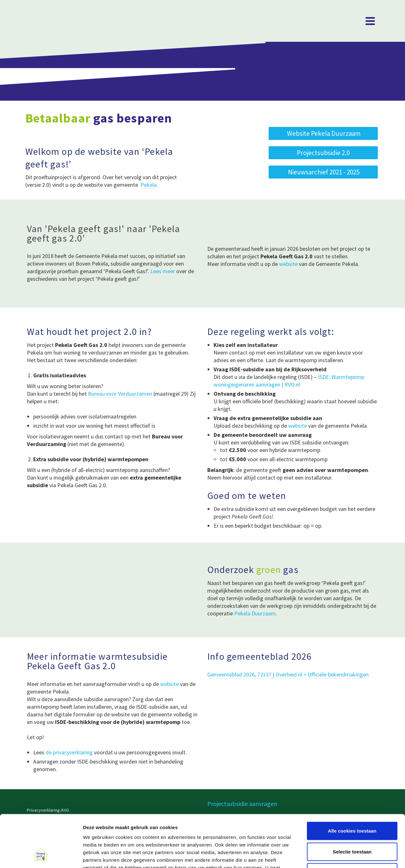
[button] (323, 172)
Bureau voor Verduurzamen (120, 394)
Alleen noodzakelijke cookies (352, 826)
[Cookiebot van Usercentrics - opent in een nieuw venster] (41, 856)
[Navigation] (370, 21)
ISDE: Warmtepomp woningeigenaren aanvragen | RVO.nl (289, 381)
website (288, 264)
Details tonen (342, 855)
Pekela (149, 185)
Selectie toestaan (352, 806)
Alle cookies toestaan (352, 785)
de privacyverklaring (69, 752)
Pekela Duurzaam (255, 613)
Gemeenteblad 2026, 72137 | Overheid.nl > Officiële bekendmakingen (288, 674)
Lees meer (163, 271)
